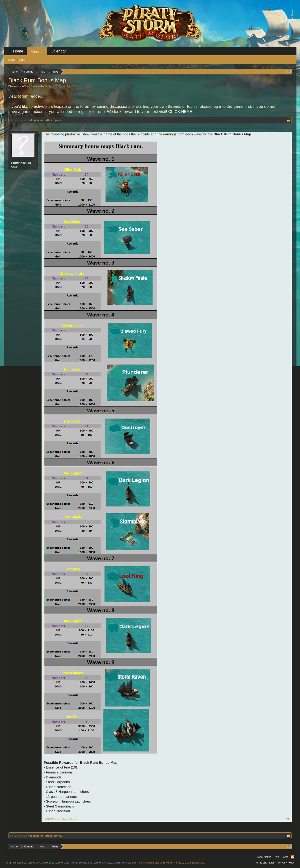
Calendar (58, 51)
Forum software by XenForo (38, 863)
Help (277, 857)
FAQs (28, 86)
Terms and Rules (265, 863)
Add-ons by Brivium (173, 863)
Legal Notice (264, 857)
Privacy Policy (286, 863)
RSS (292, 857)
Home (18, 51)
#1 (288, 819)
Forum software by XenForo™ (104, 863)
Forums (37, 52)
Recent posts (18, 60)
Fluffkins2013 (53, 86)
